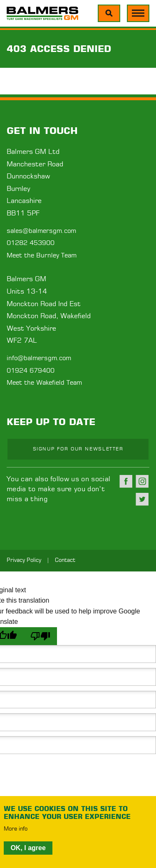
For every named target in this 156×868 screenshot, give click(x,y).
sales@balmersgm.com (41, 231)
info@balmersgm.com (39, 358)
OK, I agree (28, 848)
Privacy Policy (24, 560)
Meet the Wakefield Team (44, 383)
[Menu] (109, 13)
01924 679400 (31, 371)
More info (16, 829)
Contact (65, 560)
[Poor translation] (40, 636)
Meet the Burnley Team (42, 256)
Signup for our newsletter (78, 449)
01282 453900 (31, 243)
